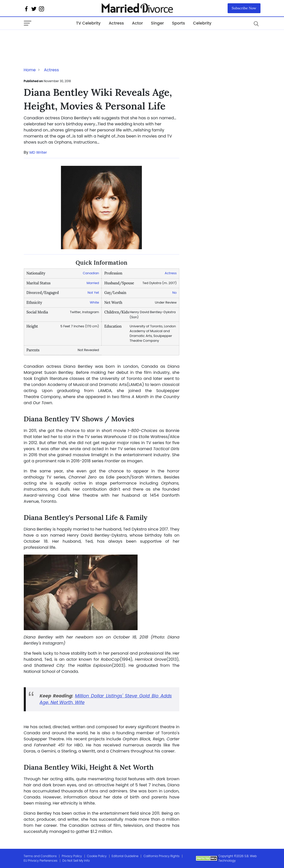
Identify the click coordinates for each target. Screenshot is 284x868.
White (94, 302)
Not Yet (93, 293)
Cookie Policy (97, 856)
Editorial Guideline (125, 856)
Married (93, 283)
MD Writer (38, 152)
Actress (116, 23)
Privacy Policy (72, 856)
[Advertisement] (64, 40)
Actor (137, 23)
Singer (157, 23)
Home (30, 70)
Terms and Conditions (40, 856)
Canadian (91, 273)
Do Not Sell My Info (76, 861)
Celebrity (202, 23)
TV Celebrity (88, 23)
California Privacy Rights (161, 856)
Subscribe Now (244, 8)
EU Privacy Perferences (41, 861)
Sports (178, 23)
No (174, 293)
